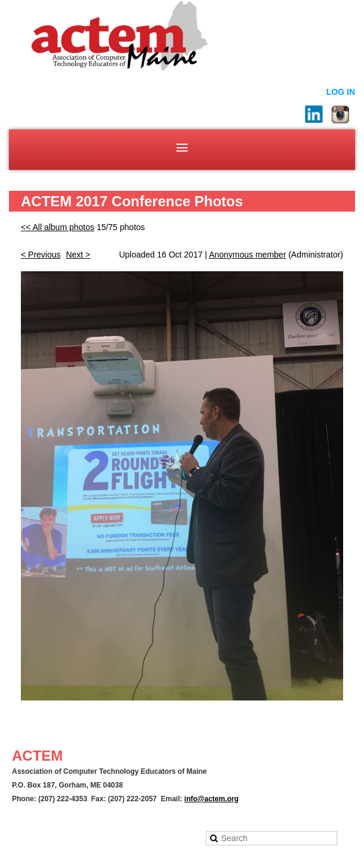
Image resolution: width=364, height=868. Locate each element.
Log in (341, 92)
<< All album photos (58, 227)
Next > (78, 255)
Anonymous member (247, 255)
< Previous (41, 255)
